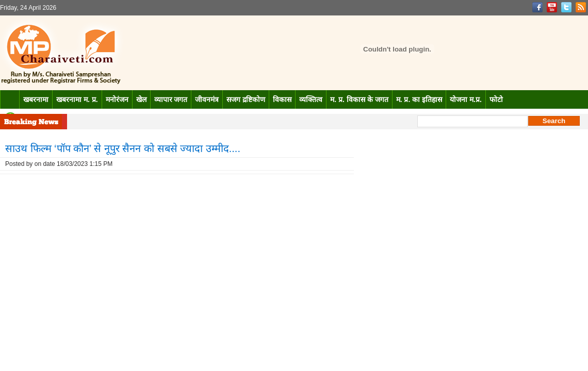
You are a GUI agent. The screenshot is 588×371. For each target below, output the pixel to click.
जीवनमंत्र (207, 99)
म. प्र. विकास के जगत (359, 99)
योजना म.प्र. (466, 99)
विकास (282, 99)
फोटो (496, 99)
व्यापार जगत (171, 99)
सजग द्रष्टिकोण (246, 99)
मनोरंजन (117, 99)
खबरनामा (36, 99)
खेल (141, 99)
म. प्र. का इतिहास (419, 99)
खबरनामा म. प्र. (77, 99)
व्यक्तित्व (311, 99)
